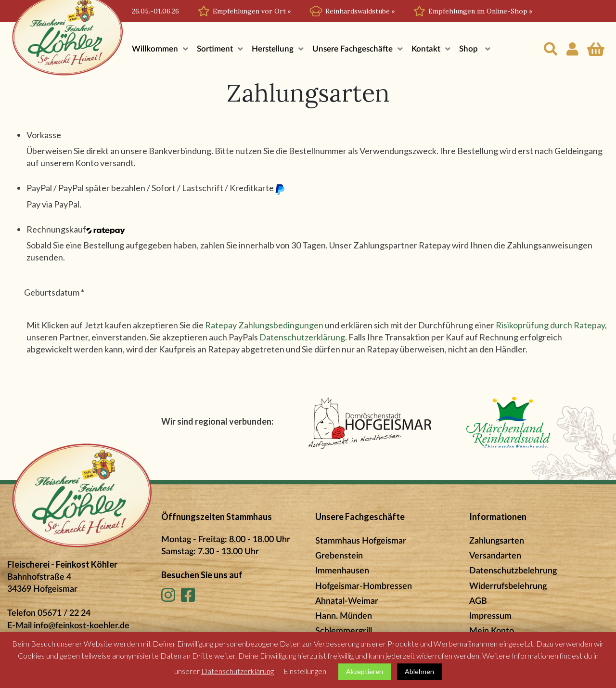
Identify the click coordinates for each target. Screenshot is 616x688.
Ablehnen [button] (419, 671)
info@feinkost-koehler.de (82, 626)
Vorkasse (44, 135)
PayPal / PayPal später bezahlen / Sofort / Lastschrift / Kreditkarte (156, 188)
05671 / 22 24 (64, 613)
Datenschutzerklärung (302, 337)
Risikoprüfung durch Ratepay (550, 325)
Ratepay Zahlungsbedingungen (264, 325)
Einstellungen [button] (305, 671)
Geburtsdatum (54, 292)
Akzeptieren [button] (365, 671)
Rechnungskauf (76, 229)
